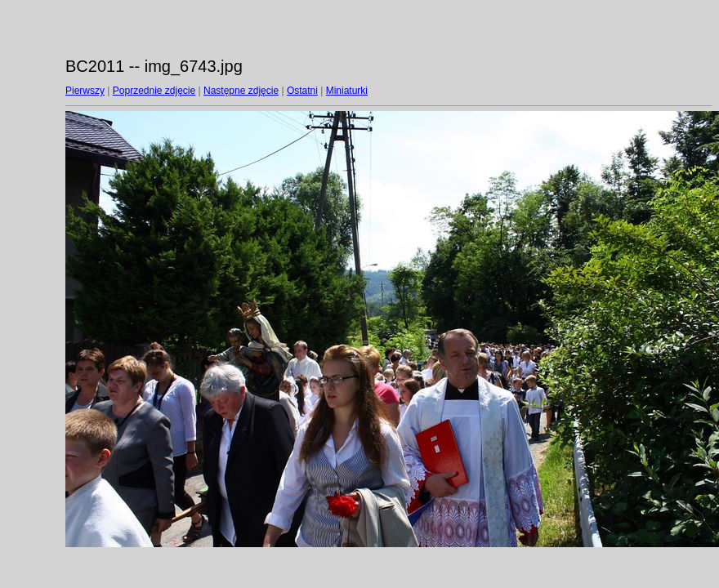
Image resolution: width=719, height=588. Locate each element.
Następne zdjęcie (241, 91)
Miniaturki (347, 91)
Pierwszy (85, 91)
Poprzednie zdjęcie (154, 91)
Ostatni (302, 91)
